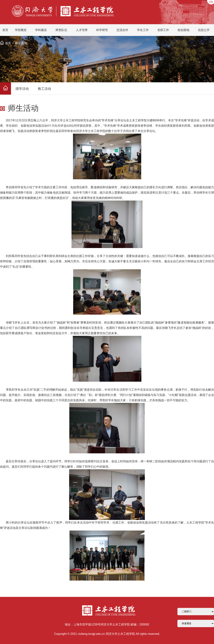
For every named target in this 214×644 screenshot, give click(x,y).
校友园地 (183, 30)
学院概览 (21, 30)
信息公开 (204, 30)
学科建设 (41, 30)
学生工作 (143, 30)
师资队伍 (61, 30)
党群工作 (163, 30)
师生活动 (21, 43)
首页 (5, 30)
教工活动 (44, 89)
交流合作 (122, 30)
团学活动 (22, 89)
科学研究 (102, 30)
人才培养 (82, 30)
